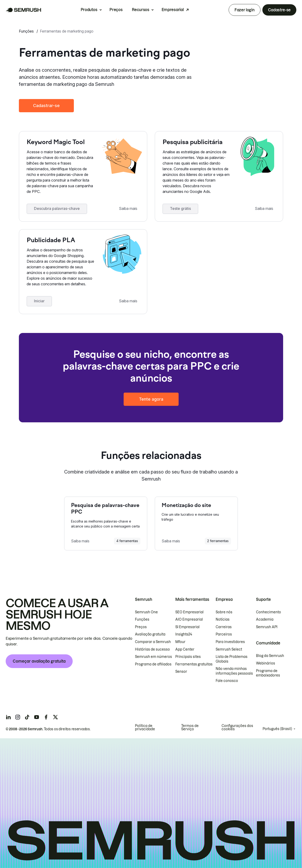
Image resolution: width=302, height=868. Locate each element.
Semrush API (267, 627)
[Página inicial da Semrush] (23, 10)
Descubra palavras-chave (57, 208)
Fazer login (244, 10)
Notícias (223, 619)
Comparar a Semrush (153, 642)
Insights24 (184, 634)
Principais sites (188, 657)
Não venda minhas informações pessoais (234, 671)
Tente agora (151, 399)
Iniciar (39, 301)
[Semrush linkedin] (8, 717)
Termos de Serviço (190, 727)
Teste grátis (180, 208)
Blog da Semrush (270, 656)
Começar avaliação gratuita (39, 661)
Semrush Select (229, 649)
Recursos (141, 10)
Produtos (89, 10)
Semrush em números (153, 657)
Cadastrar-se (46, 106)
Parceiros (224, 634)
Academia (265, 619)
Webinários (266, 663)
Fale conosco (227, 681)
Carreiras (224, 627)
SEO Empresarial (189, 612)
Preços (116, 10)
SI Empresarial (187, 627)
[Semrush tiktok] (27, 717)
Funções (27, 31)
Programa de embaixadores (268, 673)
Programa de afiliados (153, 664)
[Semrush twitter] (55, 717)
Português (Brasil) (277, 729)
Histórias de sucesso (152, 649)
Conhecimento (268, 612)
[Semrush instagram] (18, 717)
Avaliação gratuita (150, 634)
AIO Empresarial (189, 619)
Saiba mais (128, 208)
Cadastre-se (279, 10)
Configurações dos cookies (237, 727)
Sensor (181, 672)
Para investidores (230, 642)
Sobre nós (224, 612)
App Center (185, 649)
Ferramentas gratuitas (194, 664)
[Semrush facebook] (46, 717)
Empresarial (173, 10)
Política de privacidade (145, 727)
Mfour (180, 642)
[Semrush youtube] (37, 717)
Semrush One (146, 612)
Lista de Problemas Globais (232, 659)
